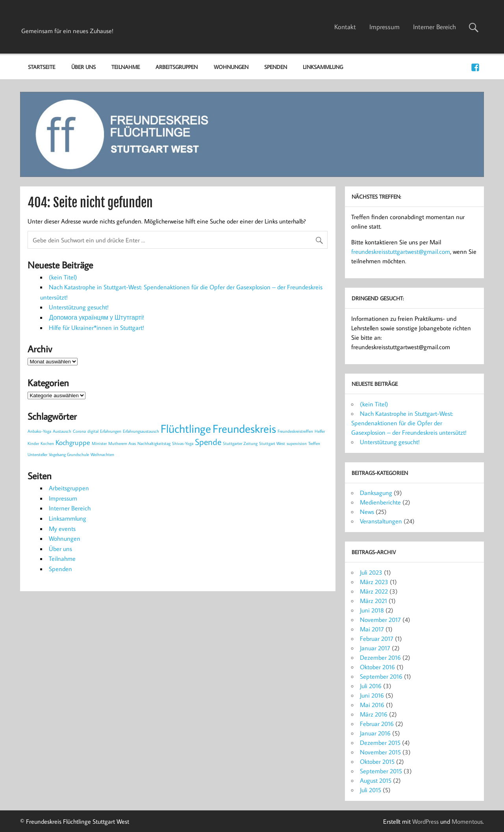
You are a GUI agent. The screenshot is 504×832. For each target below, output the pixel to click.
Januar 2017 (375, 648)
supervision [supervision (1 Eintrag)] (297, 443)
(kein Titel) (63, 277)
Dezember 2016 (380, 657)
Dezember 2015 (380, 743)
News (367, 512)
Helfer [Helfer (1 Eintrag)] (320, 431)
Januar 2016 (375, 733)
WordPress (425, 821)
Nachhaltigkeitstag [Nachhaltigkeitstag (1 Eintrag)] (154, 443)
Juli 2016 (371, 686)
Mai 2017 (372, 629)
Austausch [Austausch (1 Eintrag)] (62, 431)
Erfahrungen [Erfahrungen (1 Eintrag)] (111, 431)
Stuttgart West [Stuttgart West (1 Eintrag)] (272, 443)
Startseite (42, 67)
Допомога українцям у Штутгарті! (96, 317)
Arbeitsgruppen (177, 67)
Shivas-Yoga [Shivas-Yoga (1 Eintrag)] (183, 443)
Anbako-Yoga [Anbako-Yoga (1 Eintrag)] (39, 431)
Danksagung (376, 493)
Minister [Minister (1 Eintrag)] (99, 443)
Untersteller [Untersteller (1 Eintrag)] (37, 454)
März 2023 (374, 582)
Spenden (276, 67)
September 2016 (381, 676)
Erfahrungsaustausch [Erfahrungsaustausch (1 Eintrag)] (141, 431)
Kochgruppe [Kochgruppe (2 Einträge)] (73, 442)
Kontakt (345, 27)
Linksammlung (323, 67)
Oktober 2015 (377, 761)
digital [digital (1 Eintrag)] (93, 431)
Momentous (467, 821)
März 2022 (374, 591)
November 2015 (380, 752)
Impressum (384, 27)
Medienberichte (380, 502)
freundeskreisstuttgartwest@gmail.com (401, 251)
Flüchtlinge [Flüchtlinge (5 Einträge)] (186, 428)
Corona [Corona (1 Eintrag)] (79, 431)
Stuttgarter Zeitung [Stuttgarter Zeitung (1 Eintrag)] (240, 443)
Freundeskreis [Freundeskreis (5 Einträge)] (244, 428)
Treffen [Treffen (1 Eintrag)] (314, 443)
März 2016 (374, 714)
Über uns (83, 67)
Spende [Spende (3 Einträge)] (208, 442)
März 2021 (373, 601)
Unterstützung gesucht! (79, 307)
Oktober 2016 (377, 667)
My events (62, 529)
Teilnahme (126, 67)
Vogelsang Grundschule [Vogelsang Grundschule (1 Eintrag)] (69, 454)
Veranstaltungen (381, 521)
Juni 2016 (372, 695)
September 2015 (381, 771)
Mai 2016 (372, 705)
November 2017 (380, 620)
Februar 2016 (377, 724)
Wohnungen (231, 67)
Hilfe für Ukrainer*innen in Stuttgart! (96, 328)
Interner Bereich (435, 27)
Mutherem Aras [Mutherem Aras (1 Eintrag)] (122, 443)
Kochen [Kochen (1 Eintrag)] (47, 443)
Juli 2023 (371, 572)
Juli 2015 (371, 790)
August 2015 (376, 780)
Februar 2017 (377, 638)
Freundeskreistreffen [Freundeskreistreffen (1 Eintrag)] (295, 431)
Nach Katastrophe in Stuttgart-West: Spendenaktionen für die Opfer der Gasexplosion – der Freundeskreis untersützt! (409, 423)
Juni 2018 (372, 610)
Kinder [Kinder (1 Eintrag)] (33, 443)
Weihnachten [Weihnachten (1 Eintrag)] (102, 454)
